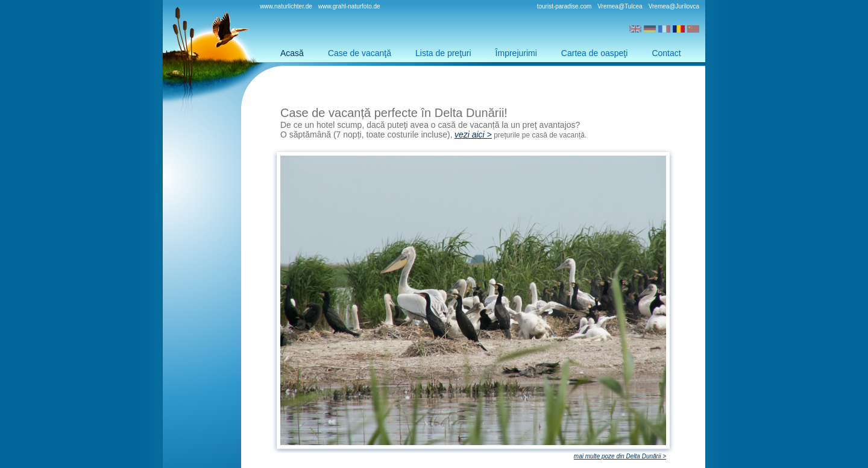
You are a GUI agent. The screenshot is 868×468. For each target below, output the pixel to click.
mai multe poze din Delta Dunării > (620, 456)
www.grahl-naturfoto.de (349, 6)
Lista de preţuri (443, 53)
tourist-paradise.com (565, 6)
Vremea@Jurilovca (674, 6)
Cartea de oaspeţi (595, 53)
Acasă (292, 53)
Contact (666, 53)
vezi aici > (473, 134)
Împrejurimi (516, 53)
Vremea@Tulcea (620, 6)
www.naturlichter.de (286, 6)
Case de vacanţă (360, 53)
